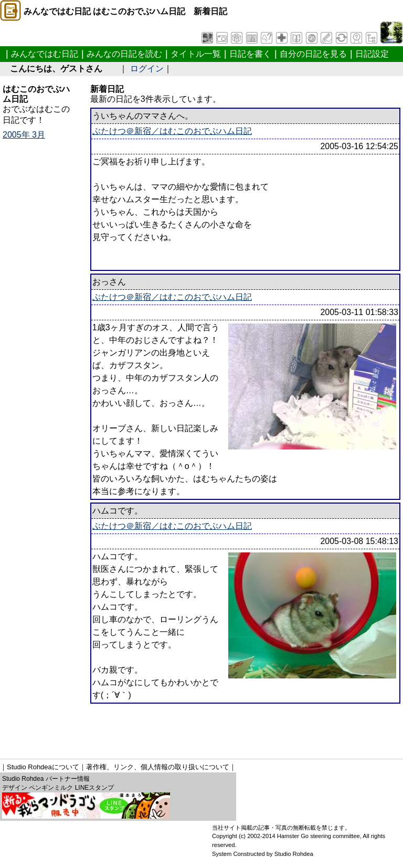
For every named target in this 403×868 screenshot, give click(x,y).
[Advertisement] (194, 727)
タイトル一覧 (196, 54)
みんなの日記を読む (124, 54)
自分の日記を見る (313, 54)
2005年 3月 (24, 135)
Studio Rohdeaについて (43, 767)
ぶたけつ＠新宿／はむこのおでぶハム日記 (172, 131)
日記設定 (372, 54)
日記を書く (250, 54)
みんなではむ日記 (45, 54)
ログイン (147, 69)
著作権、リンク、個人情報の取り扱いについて (158, 767)
